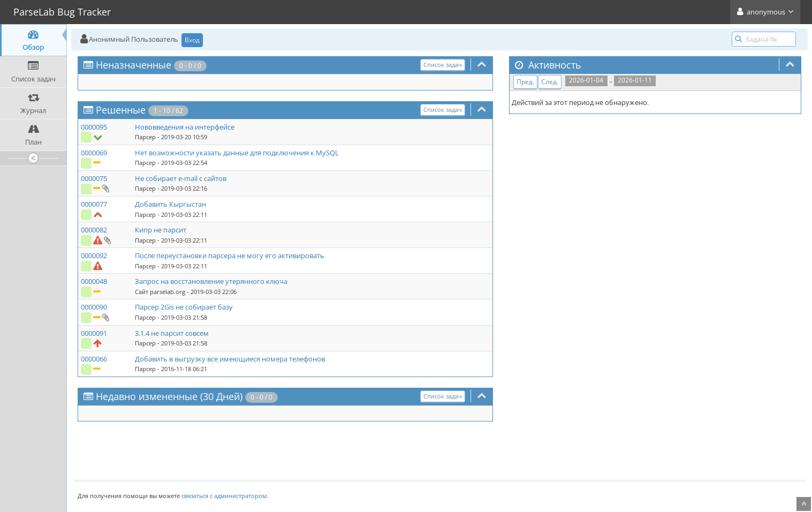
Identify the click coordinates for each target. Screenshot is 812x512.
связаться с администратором (224, 496)
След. (550, 82)
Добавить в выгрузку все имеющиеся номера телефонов (230, 359)
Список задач (443, 65)
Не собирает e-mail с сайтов (181, 178)
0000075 (94, 178)
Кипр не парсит (161, 230)
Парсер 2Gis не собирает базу (184, 307)
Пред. (525, 82)
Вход (192, 40)
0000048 (94, 281)
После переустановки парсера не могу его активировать (230, 255)
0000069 (94, 153)
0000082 (94, 230)
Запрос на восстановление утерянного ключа (211, 281)
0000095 (94, 127)
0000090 (94, 307)
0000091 (94, 333)
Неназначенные (134, 65)
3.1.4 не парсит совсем (172, 333)
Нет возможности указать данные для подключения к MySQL (237, 153)
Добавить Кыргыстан (170, 204)
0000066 (94, 359)
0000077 (94, 204)
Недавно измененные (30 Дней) (169, 396)
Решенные (121, 110)
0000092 (94, 255)
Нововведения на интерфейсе (185, 127)
